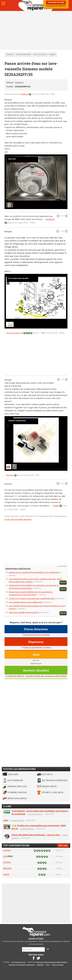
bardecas (25, 94)
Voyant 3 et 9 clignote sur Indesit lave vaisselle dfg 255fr (32, 599)
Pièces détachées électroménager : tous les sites (36, 835)
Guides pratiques (17, 820)
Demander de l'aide (56, 3)
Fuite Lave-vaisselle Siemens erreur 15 (24, 613)
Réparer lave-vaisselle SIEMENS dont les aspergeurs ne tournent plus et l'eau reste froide (31, 593)
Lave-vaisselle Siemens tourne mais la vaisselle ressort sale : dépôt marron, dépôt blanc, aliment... (35, 580)
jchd (5, 856)
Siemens (19, 82)
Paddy (56, 506)
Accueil (36, 5)
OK (48, 949)
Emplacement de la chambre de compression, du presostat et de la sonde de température (34, 587)
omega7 (7, 850)
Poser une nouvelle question (18, 519)
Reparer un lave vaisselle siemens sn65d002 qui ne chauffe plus (34, 573)
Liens (6, 820)
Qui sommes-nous (19, 962)
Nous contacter (58, 965)
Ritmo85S (7, 868)
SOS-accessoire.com (15, 333)
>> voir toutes (62, 566)
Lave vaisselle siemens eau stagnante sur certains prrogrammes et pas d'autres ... (37, 607)
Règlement (31, 965)
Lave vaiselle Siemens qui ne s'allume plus (25, 602)
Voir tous (63, 845)
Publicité (40, 965)
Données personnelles (17, 965)
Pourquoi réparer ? (35, 814)
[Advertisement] (36, 30)
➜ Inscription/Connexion (56, 6)
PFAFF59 (7, 862)
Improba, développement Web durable (52, 962)
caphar (6, 874)
